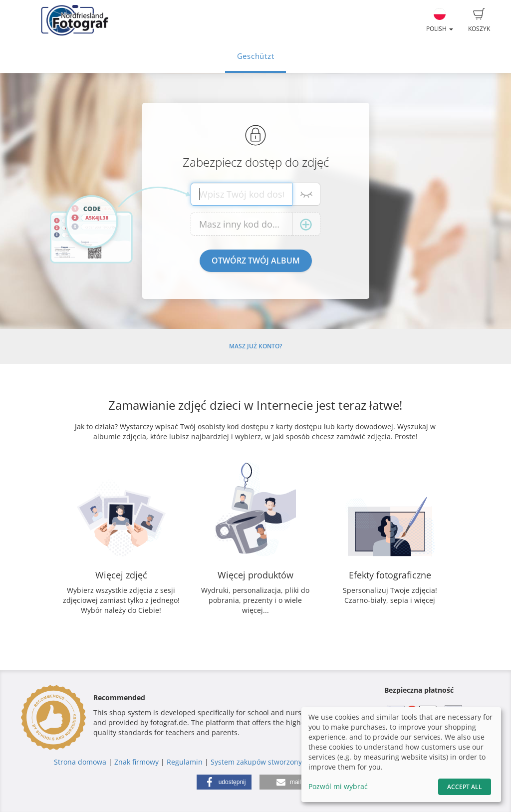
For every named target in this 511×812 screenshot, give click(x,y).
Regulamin (185, 762)
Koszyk (479, 20)
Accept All (465, 787)
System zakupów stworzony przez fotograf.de (286, 762)
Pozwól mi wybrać (338, 786)
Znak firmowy (137, 762)
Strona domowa (80, 762)
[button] (224, 782)
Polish (440, 20)
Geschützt (256, 56)
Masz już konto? (255, 346)
